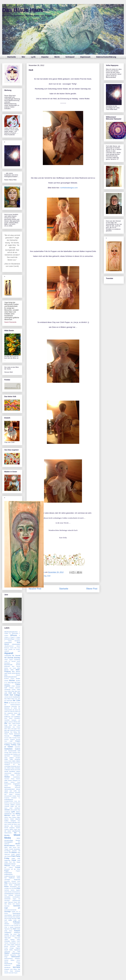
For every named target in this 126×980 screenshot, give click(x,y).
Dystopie (14, 720)
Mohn (18, 838)
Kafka (15, 791)
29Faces (14, 635)
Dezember (14, 706)
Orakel (13, 854)
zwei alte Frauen (13, 973)
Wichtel (6, 960)
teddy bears (8, 931)
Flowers (17, 736)
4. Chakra (11, 637)
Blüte (6, 675)
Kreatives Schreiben (11, 798)
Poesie (13, 866)
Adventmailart (16, 644)
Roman (14, 883)
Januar (18, 789)
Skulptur (18, 904)
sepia (6, 902)
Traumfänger (13, 943)
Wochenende (8, 964)
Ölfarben (14, 852)
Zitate (11, 971)
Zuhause (17, 971)
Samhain (7, 890)
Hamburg (7, 763)
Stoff (6, 920)
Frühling (7, 745)
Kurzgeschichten (9, 801)
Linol (11, 808)
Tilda (18, 936)
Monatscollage (9, 840)
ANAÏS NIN (13, 648)
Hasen (18, 771)
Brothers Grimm (9, 679)
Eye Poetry (16, 727)
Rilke (6, 883)
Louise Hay (17, 810)
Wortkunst (7, 967)
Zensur (6, 971)
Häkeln (18, 761)
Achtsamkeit (8, 642)
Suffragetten (17, 924)
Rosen (7, 886)
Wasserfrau (13, 955)
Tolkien (6, 940)
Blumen (18, 673)
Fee (11, 732)
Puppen (18, 871)
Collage (17, 695)
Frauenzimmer (8, 743)
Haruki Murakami (10, 771)
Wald (19, 952)
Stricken (7, 924)
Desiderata (7, 706)
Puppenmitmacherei (10, 876)
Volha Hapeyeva (15, 950)
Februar (7, 732)
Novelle (11, 849)
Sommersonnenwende (10, 910)
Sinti (19, 902)
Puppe (7, 871)
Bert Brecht (16, 666)
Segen (14, 899)
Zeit (19, 969)
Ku (19, 798)
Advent (7, 644)
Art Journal (16, 655)
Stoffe (10, 920)
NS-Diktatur (7, 851)
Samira (12, 890)
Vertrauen (13, 946)
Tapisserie (7, 929)
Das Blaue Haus (23, 10)
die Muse (15, 710)
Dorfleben (17, 717)
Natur (6, 847)
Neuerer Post (35, 589)
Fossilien (15, 738)
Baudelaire (7, 663)
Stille (19, 918)
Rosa (19, 883)
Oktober (6, 853)
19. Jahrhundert (14, 633)
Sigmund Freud (12, 902)
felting (15, 732)
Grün (10, 761)
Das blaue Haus (9, 699)
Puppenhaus (8, 873)
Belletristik (7, 666)
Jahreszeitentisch (9, 789)
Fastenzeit (13, 731)
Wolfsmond (7, 965)
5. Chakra (17, 637)
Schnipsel (70, 57)
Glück (6, 758)
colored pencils (8, 697)
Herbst (7, 777)
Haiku (14, 761)
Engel (6, 725)
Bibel (19, 668)
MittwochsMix (8, 833)
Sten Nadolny (16, 917)
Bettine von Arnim (10, 668)
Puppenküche (8, 874)
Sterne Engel (8, 919)
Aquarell (9, 653)
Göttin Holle (9, 759)
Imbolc (6, 786)
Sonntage (8, 911)
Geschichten (17, 756)
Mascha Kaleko (9, 819)
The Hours (13, 934)
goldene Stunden (15, 758)
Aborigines (17, 641)
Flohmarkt (17, 734)
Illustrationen (8, 784)
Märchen (7, 815)
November (17, 849)
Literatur (7, 810)
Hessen (18, 779)
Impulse (45, 57)
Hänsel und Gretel (15, 770)
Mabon (18, 812)
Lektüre (12, 805)
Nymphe (14, 851)
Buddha (18, 681)
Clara (18, 689)
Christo (14, 690)
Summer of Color (9, 926)
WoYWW (16, 967)
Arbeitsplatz (8, 656)
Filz (19, 732)
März (19, 817)
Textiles (7, 934)
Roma (10, 883)
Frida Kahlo (16, 743)
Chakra (18, 684)
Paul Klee (12, 862)
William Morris (15, 960)
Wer (23, 57)
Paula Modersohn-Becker (12, 863)
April (19, 651)
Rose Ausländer (15, 885)
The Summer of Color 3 (12, 935)
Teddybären (8, 932)
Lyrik (33, 57)
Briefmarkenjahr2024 (11, 677)
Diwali (13, 715)
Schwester (7, 899)
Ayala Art (7, 661)
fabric (6, 729)
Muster (18, 844)
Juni (11, 791)
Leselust (18, 805)
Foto (19, 738)
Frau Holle (8, 741)
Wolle (18, 965)
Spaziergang (16, 913)
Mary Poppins (13, 817)
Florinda (7, 736)
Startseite (12, 57)
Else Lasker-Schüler (14, 723)
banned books (16, 661)
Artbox (6, 660)
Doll (49, 576)
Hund (19, 782)
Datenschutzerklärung (106, 57)
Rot (15, 888)
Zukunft (6, 973)
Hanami (18, 763)
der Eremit (12, 703)
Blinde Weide (12, 673)
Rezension (7, 881)
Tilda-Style (17, 938)
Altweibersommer (9, 646)
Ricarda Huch (16, 881)
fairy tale (7, 730)
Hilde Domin (8, 780)
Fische (11, 734)
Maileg (18, 814)
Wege (6, 957)
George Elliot (8, 753)
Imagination (17, 784)
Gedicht (17, 749)
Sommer (7, 906)
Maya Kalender (13, 822)
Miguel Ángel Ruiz (15, 829)
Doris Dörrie (8, 718)
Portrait (18, 867)
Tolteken (12, 940)
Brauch (18, 675)
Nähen (18, 846)
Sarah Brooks (8, 892)
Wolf (19, 964)
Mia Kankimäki (15, 826)
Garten (10, 747)
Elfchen (16, 722)
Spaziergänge (8, 915)
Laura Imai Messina (15, 803)
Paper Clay (16, 858)
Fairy (19, 729)
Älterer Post (92, 589)
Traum (18, 941)
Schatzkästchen (9, 894)
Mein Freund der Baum (11, 824)
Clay (13, 691)
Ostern (18, 854)
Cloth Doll (9, 695)
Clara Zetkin (8, 691)
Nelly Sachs (13, 847)
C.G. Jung (7, 682)
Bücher (12, 680)
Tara (11, 929)
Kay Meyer (8, 794)
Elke (6, 723)
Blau (13, 672)
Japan (6, 791)
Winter (6, 962)
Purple (18, 876)
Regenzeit (17, 880)
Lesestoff (7, 806)
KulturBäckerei (9, 800)
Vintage (12, 948)
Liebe (12, 806)
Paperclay (7, 860)
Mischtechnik (16, 831)
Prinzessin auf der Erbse (12, 869)
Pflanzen (7, 866)
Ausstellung (17, 660)
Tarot (15, 929)
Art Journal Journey (12, 658)
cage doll (14, 682)
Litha (12, 810)
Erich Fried (13, 725)
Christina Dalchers (14, 688)
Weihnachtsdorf (8, 959)
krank (19, 796)
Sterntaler (14, 919)
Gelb (6, 751)
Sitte (6, 904)
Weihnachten (16, 957)
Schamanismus (16, 892)
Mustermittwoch (10, 846)
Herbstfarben (17, 777)
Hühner (13, 782)
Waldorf (7, 953)
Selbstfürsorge (16, 901)
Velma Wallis (11, 945)
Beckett (18, 665)
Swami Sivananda (10, 322)
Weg (19, 955)
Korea (14, 796)
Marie (13, 815)
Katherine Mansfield (14, 793)
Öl (10, 852)
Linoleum (17, 808)
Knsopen (18, 794)
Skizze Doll (11, 904)
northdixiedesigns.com (69, 188)
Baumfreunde (8, 665)
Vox (14, 952)
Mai (14, 814)
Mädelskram (8, 814)
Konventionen (8, 796)
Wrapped (7, 969)
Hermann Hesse (9, 779)
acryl (18, 642)
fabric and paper (12, 729)
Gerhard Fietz (16, 753)
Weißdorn (17, 959)
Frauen (18, 741)
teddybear (17, 932)
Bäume (18, 663)
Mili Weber (8, 831)
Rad (5, 878)
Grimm (6, 761)
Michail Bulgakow (9, 828)
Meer (19, 823)
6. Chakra (17, 639)
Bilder (12, 670)
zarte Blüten (13, 969)
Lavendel (7, 805)
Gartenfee (17, 747)
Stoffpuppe (16, 922)
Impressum (85, 57)
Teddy (18, 929)
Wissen (18, 962)
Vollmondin (7, 952)
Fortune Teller (8, 738)
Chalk (13, 686)
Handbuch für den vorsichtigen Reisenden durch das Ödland (12, 766)
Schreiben (7, 897)
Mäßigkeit (13, 821)
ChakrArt (7, 686)
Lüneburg (7, 812)
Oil (19, 851)
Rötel (18, 888)
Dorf (12, 717)
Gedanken (8, 749)
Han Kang (13, 763)
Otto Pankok (8, 856)
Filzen (6, 734)
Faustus (18, 731)
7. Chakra (8, 641)
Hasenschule (8, 773)
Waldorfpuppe (16, 953)
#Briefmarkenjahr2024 (11, 632)
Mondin (18, 840)
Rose (6, 885)
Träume (6, 943)
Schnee (11, 895)
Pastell (14, 860)
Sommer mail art (12, 907)
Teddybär (17, 931)
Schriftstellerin (16, 897)
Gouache (17, 759)
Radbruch (12, 878)
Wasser (7, 955)
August (11, 660)
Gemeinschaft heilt (14, 751)
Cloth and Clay (14, 693)
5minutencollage (9, 639)
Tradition (13, 941)
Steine (6, 917)
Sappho (18, 890)
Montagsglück (8, 842)
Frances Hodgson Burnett (12, 740)
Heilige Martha (15, 775)
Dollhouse (7, 717)
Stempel (10, 917)
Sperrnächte (16, 915)
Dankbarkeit (16, 697)
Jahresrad (17, 787)
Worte (57, 57)
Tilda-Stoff (7, 938)
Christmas (7, 689)
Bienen (6, 670)
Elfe (19, 722)
